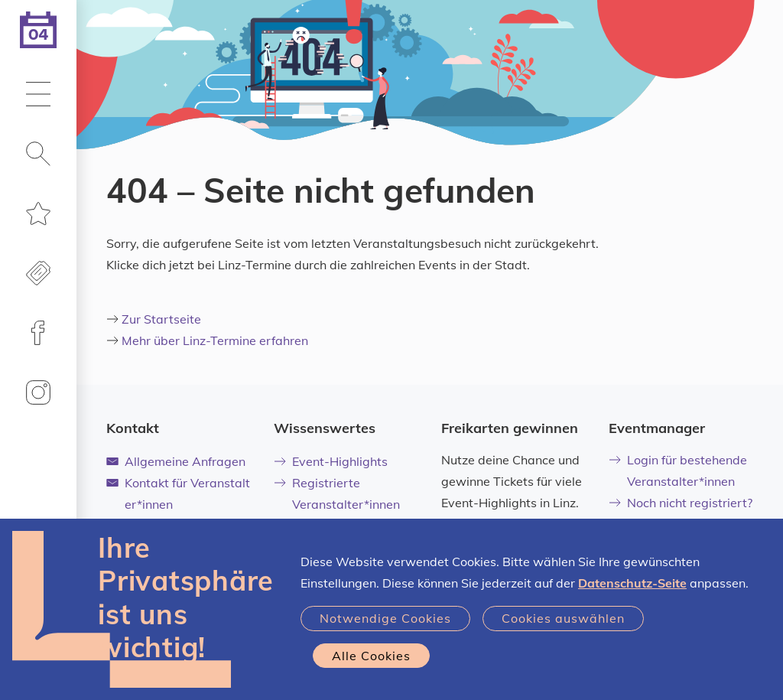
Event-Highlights (331, 461)
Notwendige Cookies (385, 618)
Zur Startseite (161, 319)
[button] (38, 96)
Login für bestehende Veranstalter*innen (678, 470)
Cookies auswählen (563, 618)
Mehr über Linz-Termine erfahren (215, 340)
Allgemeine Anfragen (176, 461)
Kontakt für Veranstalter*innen (178, 493)
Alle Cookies (371, 656)
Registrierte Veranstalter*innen (337, 493)
